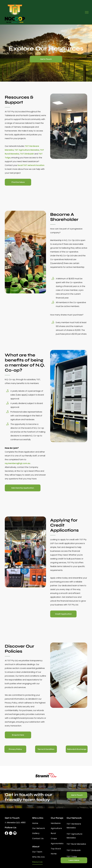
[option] (46, 775)
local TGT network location (31, 165)
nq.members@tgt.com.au (17, 463)
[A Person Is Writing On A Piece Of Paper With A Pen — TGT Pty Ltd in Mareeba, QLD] (69, 675)
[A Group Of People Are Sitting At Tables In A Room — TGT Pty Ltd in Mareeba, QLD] (69, 126)
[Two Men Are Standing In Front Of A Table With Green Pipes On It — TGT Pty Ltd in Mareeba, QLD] (25, 252)
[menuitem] (41, 823)
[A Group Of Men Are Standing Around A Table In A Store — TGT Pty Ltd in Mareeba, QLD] (25, 552)
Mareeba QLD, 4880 (16, 823)
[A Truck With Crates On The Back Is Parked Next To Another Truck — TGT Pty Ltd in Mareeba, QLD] (69, 396)
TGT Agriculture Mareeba (27, 150)
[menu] (87, 12)
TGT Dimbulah (27, 154)
